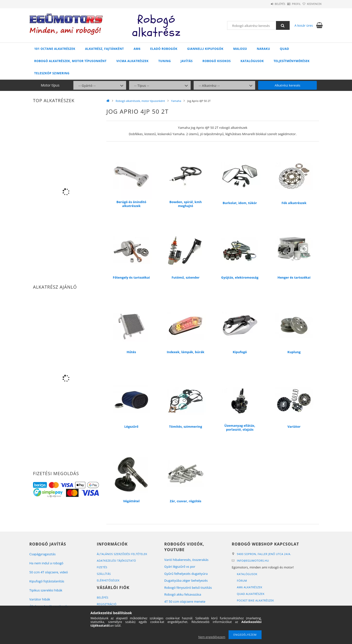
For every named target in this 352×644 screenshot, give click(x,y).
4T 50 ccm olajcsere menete (185, 601)
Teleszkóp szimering (52, 73)
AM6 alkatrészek (250, 587)
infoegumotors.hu (253, 561)
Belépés (266, 4)
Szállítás (104, 574)
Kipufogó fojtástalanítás (47, 581)
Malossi (240, 49)
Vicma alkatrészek (132, 61)
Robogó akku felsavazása (183, 594)
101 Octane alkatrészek (55, 49)
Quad (285, 49)
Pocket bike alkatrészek (255, 600)
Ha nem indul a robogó (46, 563)
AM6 (137, 49)
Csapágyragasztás (43, 554)
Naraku (264, 49)
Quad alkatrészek (251, 594)
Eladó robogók (164, 49)
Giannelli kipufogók (205, 49)
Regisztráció (107, 604)
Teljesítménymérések (291, 61)
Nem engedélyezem (212, 637)
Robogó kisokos (217, 61)
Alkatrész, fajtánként (104, 49)
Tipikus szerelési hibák (46, 590)
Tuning (165, 61)
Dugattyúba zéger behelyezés (186, 580)
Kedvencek (312, 4)
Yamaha (176, 101)
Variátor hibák (40, 599)
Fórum (242, 581)
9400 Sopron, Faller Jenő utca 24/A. (264, 554)
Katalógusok (252, 61)
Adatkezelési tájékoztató (116, 561)
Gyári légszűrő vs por (180, 567)
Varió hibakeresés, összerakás (186, 560)
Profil (288, 4)
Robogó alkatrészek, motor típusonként (70, 61)
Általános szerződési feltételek (122, 554)
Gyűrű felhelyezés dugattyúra (186, 574)
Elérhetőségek (108, 580)
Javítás (187, 61)
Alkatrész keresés (288, 85)
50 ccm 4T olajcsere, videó (49, 572)
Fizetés (102, 567)
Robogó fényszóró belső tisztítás (188, 588)
